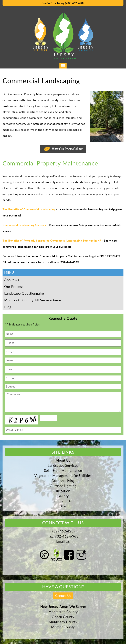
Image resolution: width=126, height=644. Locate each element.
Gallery (63, 496)
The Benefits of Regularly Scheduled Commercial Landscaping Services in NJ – (53, 240)
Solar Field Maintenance (63, 470)
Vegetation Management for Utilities (63, 475)
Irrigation (63, 491)
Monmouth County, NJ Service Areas (33, 300)
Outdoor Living (63, 481)
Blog (8, 307)
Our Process (14, 286)
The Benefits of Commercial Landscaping (29, 209)
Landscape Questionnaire (24, 293)
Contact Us (63, 501)
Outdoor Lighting (63, 486)
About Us (12, 280)
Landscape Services (63, 465)
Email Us (63, 541)
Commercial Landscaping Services (24, 225)
